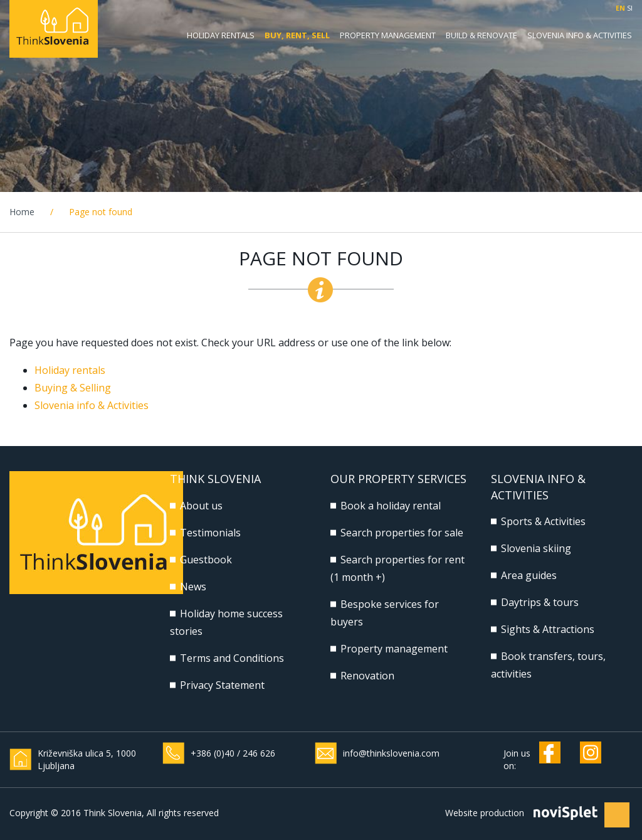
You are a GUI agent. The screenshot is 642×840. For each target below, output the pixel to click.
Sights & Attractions (548, 629)
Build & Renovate (481, 35)
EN (620, 8)
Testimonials (210, 533)
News (193, 587)
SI (630, 8)
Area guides (529, 575)
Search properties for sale (402, 533)
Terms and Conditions (232, 658)
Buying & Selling (73, 388)
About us (201, 506)
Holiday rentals (221, 35)
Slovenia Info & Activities (580, 35)
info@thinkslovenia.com (391, 753)
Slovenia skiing (536, 548)
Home (22, 212)
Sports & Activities (543, 521)
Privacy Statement (222, 685)
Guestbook (206, 560)
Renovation (367, 676)
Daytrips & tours (540, 602)
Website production (485, 813)
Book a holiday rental (391, 506)
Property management (388, 35)
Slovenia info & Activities (92, 405)
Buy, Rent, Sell (297, 35)
